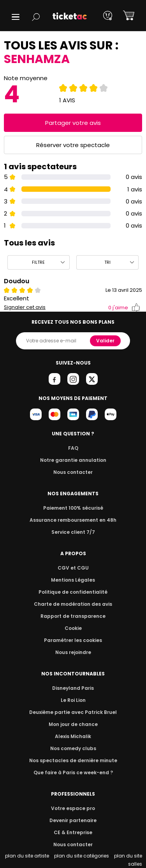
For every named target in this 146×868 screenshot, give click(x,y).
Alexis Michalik (73, 736)
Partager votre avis (73, 123)
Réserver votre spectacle (73, 145)
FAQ (73, 448)
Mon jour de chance (73, 724)
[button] (16, 17)
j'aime (124, 308)
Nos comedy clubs (73, 748)
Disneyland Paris (73, 688)
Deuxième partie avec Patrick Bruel (73, 712)
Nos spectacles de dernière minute (73, 760)
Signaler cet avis (25, 307)
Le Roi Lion (73, 700)
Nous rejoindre (73, 652)
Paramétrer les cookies (73, 640)
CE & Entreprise (73, 832)
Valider (106, 341)
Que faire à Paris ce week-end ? (73, 772)
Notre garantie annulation (73, 460)
